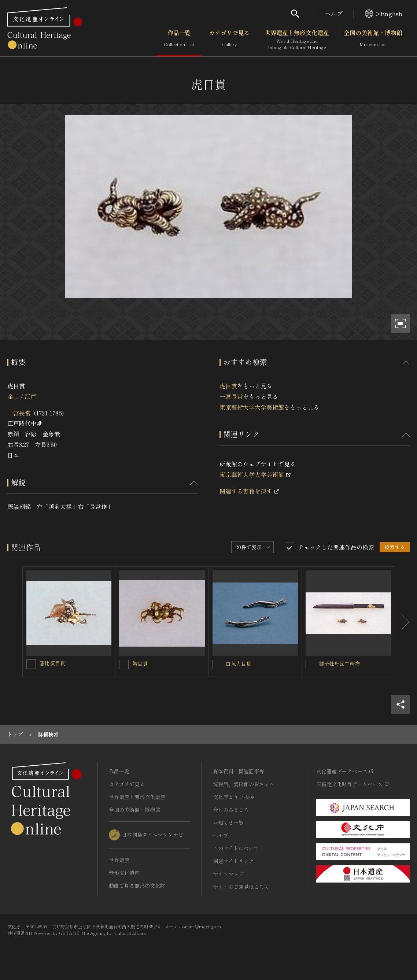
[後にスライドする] (402, 622)
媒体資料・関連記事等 (239, 771)
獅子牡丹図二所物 (339, 663)
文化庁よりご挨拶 (233, 797)
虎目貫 (228, 386)
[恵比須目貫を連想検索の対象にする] (31, 664)
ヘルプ (334, 14)
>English (384, 14)
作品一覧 (179, 40)
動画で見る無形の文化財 (137, 885)
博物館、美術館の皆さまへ (244, 784)
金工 (13, 396)
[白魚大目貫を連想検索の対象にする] (217, 665)
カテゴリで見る (229, 40)
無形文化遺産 (124, 873)
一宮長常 (19, 413)
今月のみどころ (231, 810)
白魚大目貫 (239, 663)
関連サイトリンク (233, 861)
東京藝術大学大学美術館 (252, 407)
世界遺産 (119, 860)
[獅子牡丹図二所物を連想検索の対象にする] (310, 665)
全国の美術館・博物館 (373, 40)
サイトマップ (228, 874)
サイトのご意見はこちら (241, 887)
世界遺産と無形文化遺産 (297, 40)
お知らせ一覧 (228, 822)
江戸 (30, 396)
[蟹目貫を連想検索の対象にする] (124, 665)
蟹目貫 (140, 663)
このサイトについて (236, 848)
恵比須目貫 (52, 663)
